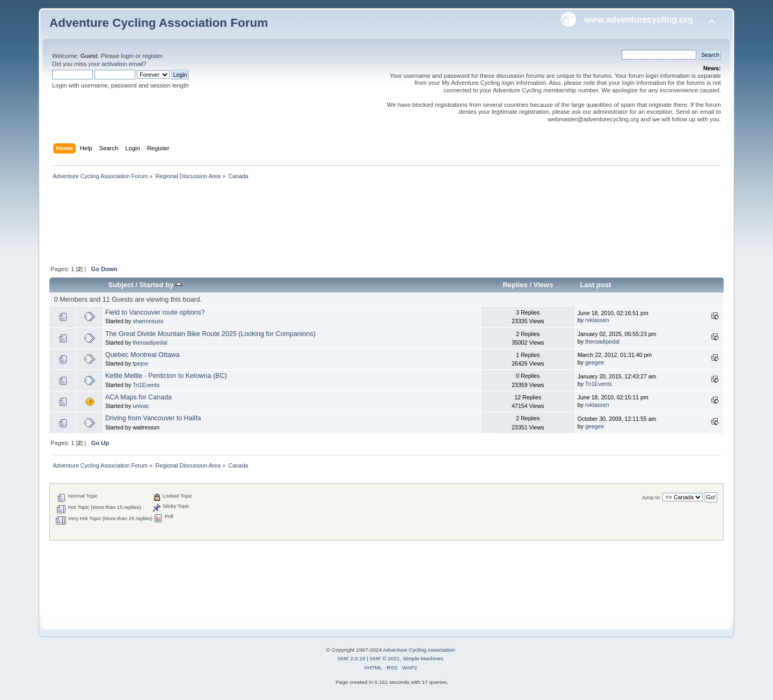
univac (141, 406)
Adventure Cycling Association (419, 650)
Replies (515, 285)
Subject (121, 285)
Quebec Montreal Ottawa (143, 355)
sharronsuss (148, 321)
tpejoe (140, 363)
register (152, 56)
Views (544, 285)
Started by (161, 285)
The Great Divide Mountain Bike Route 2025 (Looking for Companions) (210, 334)
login (127, 56)
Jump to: (651, 497)
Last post (595, 285)
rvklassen (597, 320)
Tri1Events (146, 385)
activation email (122, 64)
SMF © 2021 (385, 658)
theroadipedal (150, 342)
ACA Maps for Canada (138, 397)
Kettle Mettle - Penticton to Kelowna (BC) (166, 376)
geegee (595, 362)
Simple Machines (423, 658)
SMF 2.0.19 (352, 658)
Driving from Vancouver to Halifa (153, 418)
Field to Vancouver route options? (155, 312)
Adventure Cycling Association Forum (159, 23)
